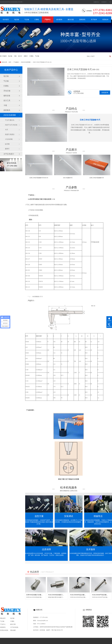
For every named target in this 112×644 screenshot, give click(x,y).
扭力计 (20, 56)
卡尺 (7, 130)
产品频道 (16, 62)
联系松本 (105, 20)
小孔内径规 (9, 139)
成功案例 (59, 20)
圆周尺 (7, 149)
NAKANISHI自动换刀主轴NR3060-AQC (61, 595)
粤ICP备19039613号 (57, 630)
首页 (10, 62)
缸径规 (7, 144)
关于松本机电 (14, 627)
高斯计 (26, 56)
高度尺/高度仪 (10, 134)
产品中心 (48, 20)
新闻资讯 (82, 20)
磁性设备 (7, 96)
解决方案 (71, 20)
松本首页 (6, 20)
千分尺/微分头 (10, 120)
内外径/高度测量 (26, 62)
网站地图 (13, 630)
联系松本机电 (4, 630)
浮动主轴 (7, 91)
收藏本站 (96, 2)
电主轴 (17, 20)
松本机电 (42, 630)
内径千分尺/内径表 (11, 125)
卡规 (15, 56)
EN (110, 2)
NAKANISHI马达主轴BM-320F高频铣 (83, 595)
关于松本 (94, 20)
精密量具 (7, 110)
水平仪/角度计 (9, 154)
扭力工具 (7, 101)
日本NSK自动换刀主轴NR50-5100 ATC (39, 595)
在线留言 (104, 2)
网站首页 (3, 618)
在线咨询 (105, 93)
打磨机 (37, 20)
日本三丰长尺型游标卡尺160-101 (42, 62)
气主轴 (27, 20)
